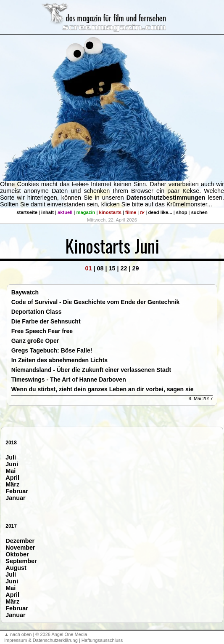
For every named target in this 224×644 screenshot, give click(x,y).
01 (88, 268)
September (21, 561)
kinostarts (110, 212)
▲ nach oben (18, 634)
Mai (11, 471)
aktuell (65, 212)
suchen (199, 212)
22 (124, 268)
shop (182, 212)
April (12, 478)
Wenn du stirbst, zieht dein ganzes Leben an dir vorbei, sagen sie (103, 389)
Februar (17, 491)
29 (136, 268)
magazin (86, 212)
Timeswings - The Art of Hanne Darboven (69, 379)
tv (142, 212)
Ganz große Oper (35, 341)
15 (112, 268)
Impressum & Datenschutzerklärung (41, 640)
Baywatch (25, 292)
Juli (11, 457)
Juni (12, 464)
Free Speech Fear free (42, 331)
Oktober (17, 554)
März (12, 484)
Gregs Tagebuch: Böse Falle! (52, 350)
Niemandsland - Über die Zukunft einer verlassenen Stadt (91, 370)
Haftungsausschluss (102, 640)
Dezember (20, 541)
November (20, 548)
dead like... (160, 212)
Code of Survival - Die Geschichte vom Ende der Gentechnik (96, 302)
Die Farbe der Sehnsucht (46, 321)
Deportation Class (37, 312)
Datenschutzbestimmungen (166, 198)
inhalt (47, 212)
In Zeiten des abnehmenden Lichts (59, 360)
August (16, 568)
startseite (27, 212)
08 (100, 268)
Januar (15, 498)
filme (131, 212)
